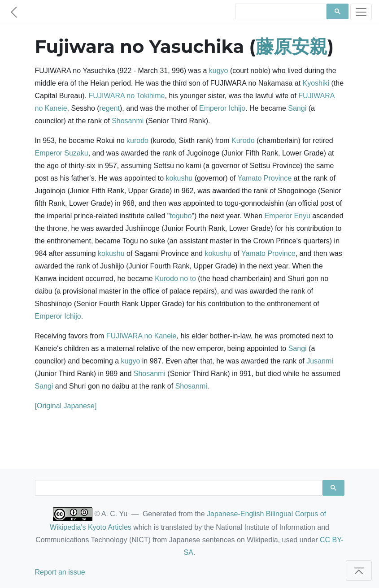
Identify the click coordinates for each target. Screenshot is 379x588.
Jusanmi (320, 361)
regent (110, 108)
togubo (181, 216)
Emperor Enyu (288, 216)
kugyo (219, 71)
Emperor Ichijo (222, 108)
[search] (280, 12)
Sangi (297, 108)
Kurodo (243, 141)
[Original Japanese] (66, 406)
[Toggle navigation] (361, 12)
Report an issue (60, 572)
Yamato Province (264, 178)
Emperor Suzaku (62, 153)
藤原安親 (292, 46)
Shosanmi (128, 121)
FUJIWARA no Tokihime (127, 96)
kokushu (179, 178)
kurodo (137, 141)
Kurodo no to (175, 279)
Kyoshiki (316, 83)
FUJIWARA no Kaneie (142, 336)
